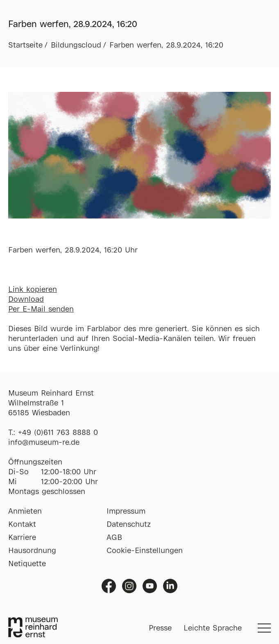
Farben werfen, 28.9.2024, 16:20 (166, 46)
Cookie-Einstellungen (145, 551)
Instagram (129, 586)
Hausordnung (32, 551)
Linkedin (170, 586)
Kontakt (22, 525)
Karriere (22, 538)
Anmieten (25, 512)
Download (26, 300)
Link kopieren (33, 290)
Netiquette (27, 564)
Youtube (150, 586)
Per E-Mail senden (41, 309)
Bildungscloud (76, 46)
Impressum (126, 512)
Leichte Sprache (213, 628)
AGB (114, 538)
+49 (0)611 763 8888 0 (58, 433)
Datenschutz (129, 525)
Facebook (109, 586)
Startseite (25, 46)
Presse (160, 628)
